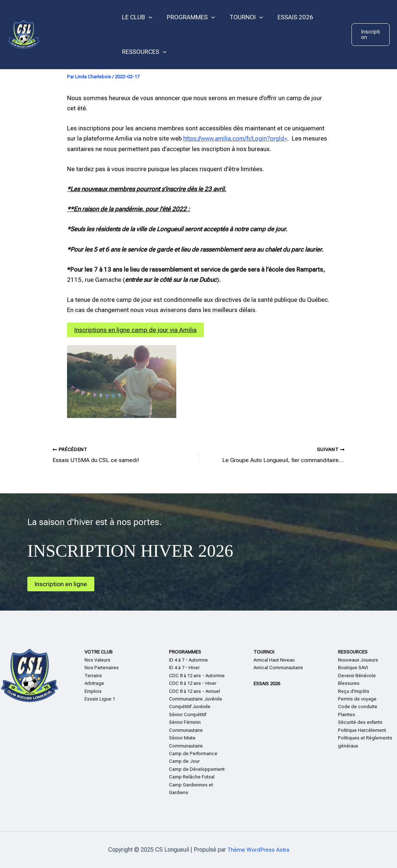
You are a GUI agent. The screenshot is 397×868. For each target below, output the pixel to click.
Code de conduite (358, 707)
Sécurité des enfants (360, 722)
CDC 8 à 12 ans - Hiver (193, 683)
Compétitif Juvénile (190, 707)
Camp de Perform (188, 753)
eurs (373, 660)
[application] (148, 17)
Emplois (93, 691)
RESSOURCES (143, 52)
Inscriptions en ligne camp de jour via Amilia (137, 330)
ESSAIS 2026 (288, 17)
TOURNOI (241, 17)
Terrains (93, 676)
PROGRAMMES (188, 17)
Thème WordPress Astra (258, 850)
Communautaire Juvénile (196, 699)
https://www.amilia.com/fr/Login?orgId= (237, 138)
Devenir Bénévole (357, 676)
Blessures (349, 683)
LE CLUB (136, 17)
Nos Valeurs (97, 660)
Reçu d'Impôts (354, 691)
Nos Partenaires (102, 668)
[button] (370, 35)
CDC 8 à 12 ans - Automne (197, 676)
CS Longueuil (77, 34)
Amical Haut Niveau (274, 660)
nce (213, 753)
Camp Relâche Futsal (192, 777)
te (350, 715)
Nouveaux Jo (352, 660)
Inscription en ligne (62, 584)
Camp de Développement (197, 769)
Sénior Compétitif (188, 715)
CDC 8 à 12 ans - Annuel (194, 691)
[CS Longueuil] (24, 34)
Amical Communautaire (278, 668)
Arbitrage (94, 683)
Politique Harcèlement (362, 730)
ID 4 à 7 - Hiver (184, 668)
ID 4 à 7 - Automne (188, 660)
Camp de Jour (184, 761)
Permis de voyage (357, 699)
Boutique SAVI (353, 668)
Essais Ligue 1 (100, 699)
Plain (343, 715)
